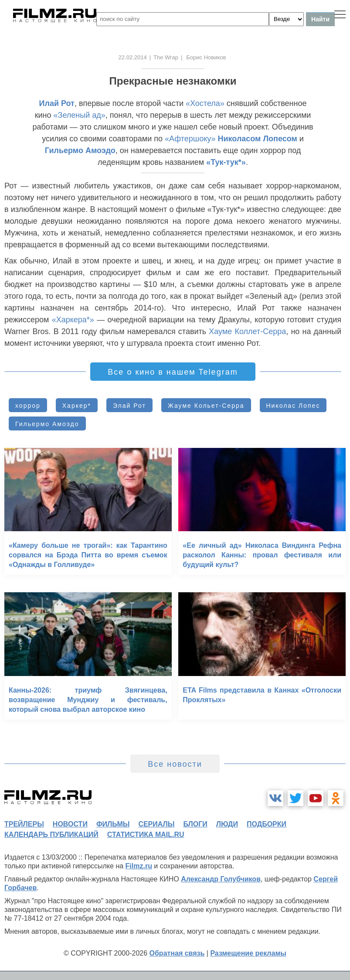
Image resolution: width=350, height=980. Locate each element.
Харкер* (77, 406)
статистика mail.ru (146, 835)
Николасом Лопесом (258, 139)
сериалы (156, 824)
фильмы (113, 824)
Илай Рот (57, 103)
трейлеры (24, 824)
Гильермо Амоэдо (80, 150)
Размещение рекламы (248, 953)
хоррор (28, 406)
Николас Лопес (293, 406)
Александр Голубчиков (221, 879)
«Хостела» (205, 103)
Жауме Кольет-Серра (206, 406)
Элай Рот (129, 406)
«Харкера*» (73, 320)
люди (227, 824)
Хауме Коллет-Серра (247, 331)
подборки (267, 824)
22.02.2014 (133, 57)
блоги (195, 824)
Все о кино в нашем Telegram (173, 372)
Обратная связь (177, 953)
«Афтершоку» (190, 139)
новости (70, 824)
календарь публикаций (51, 835)
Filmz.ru (139, 866)
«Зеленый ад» (80, 115)
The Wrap (166, 57)
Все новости (175, 764)
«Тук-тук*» (226, 162)
